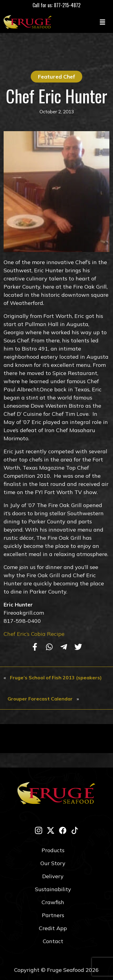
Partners (53, 915)
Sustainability (53, 889)
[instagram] (39, 830)
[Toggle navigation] (102, 22)
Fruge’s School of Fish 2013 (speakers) (56, 678)
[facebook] (63, 830)
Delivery (53, 876)
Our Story (53, 863)
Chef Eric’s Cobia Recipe (34, 634)
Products (53, 850)
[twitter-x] (51, 830)
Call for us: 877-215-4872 (56, 5)
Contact (53, 941)
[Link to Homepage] (29, 22)
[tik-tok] (75, 830)
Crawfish (53, 902)
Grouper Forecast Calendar (40, 699)
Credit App (53, 928)
